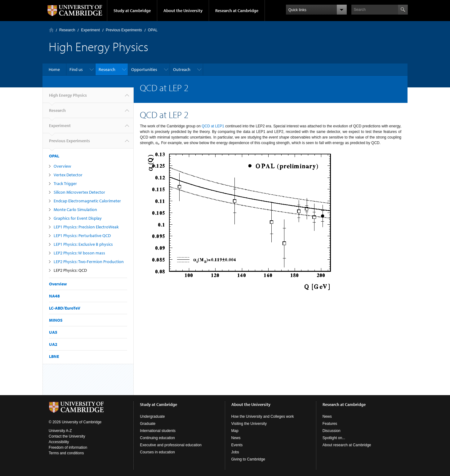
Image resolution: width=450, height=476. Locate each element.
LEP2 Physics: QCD (70, 270)
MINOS (56, 320)
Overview (62, 166)
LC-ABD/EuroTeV (65, 308)
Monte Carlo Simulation (75, 209)
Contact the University (67, 436)
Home (51, 30)
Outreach (182, 69)
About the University (183, 11)
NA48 (54, 296)
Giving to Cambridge (248, 459)
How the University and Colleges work (263, 416)
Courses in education (157, 452)
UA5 (53, 332)
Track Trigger (65, 183)
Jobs (235, 452)
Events (237, 445)
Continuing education (157, 438)
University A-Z (60, 431)
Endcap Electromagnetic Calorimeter (87, 201)
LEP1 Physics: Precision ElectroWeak (86, 227)
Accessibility (59, 442)
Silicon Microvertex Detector (79, 192)
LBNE (54, 356)
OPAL (153, 30)
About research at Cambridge (347, 445)
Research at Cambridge (237, 11)
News (236, 438)
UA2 (53, 344)
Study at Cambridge (132, 11)
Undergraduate (152, 416)
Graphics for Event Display (78, 218)
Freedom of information (68, 447)
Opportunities (144, 69)
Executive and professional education (171, 445)
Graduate (148, 424)
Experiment (90, 30)
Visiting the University (249, 424)
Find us (76, 69)
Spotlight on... (334, 438)
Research (67, 30)
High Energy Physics (68, 98)
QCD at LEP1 (213, 126)
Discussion (332, 431)
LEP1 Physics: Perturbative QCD (82, 236)
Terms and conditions (66, 453)
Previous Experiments (124, 30)
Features (330, 424)
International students (158, 431)
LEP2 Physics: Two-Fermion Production (89, 262)
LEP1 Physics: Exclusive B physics (83, 244)
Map (235, 431)
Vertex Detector (68, 175)
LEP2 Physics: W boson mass (79, 253)
